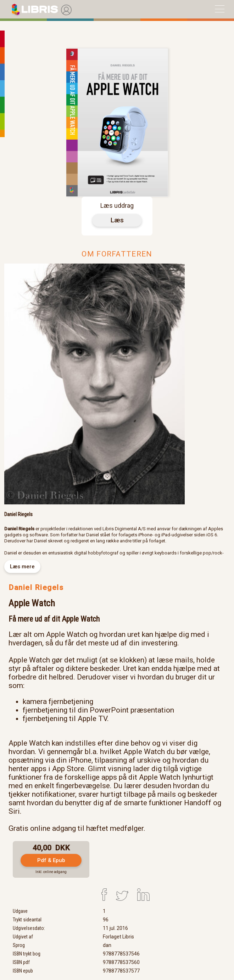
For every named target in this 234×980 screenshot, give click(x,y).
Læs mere (22, 567)
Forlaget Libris (118, 937)
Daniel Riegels (36, 588)
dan (107, 945)
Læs (117, 220)
